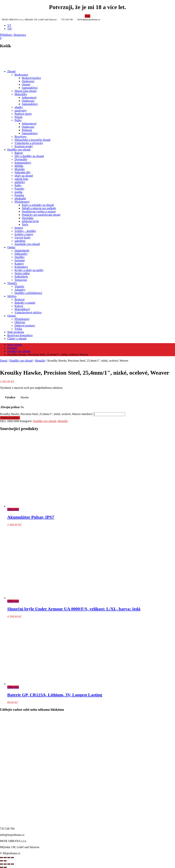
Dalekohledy (22, 251)
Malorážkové (22, 309)
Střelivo (12, 296)
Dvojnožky (21, 159)
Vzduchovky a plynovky (29, 143)
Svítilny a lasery (24, 234)
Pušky (18, 120)
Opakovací (28, 81)
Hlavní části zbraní (26, 91)
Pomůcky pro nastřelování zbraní (41, 215)
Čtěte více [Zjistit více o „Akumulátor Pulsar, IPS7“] (13, 509)
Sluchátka (28, 218)
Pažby (18, 185)
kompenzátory (23, 163)
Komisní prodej (24, 146)
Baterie (19, 153)
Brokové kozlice (31, 78)
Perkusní (27, 130)
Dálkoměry (21, 254)
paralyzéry (21, 110)
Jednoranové (29, 97)
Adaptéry (20, 290)
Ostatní (26, 84)
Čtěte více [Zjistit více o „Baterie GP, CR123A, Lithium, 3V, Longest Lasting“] (13, 687)
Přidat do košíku (10, 418)
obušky (19, 107)
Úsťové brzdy (23, 238)
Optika (11, 247)
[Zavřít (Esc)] (12, 864)
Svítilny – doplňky (25, 231)
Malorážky (21, 94)
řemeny (19, 228)
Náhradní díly (23, 172)
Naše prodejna (16, 332)
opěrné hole (21, 179)
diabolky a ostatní (25, 303)
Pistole (19, 117)
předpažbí (20, 198)
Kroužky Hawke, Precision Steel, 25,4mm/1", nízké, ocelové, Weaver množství (46, 414)
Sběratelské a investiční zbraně (32, 140)
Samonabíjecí (30, 88)
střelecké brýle (30, 221)
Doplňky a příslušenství (28, 293)
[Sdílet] (9, 864)
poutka (19, 192)
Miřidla (19, 166)
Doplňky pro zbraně (19, 150)
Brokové (20, 299)
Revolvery (21, 137)
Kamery (19, 264)
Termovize (21, 280)
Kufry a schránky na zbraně (38, 205)
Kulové (19, 306)
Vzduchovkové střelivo (28, 312)
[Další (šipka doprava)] (5, 867)
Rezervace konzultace (20, 335)
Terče (25, 225)
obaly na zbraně (24, 176)
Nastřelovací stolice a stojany (39, 211)
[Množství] (109, 414)
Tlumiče (12, 283)
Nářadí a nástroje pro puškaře (39, 208)
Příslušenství (22, 202)
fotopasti (20, 260)
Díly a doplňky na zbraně (29, 156)
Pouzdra (19, 195)
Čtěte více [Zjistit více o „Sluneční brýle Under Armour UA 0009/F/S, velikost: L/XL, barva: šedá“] (13, 601)
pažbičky (20, 182)
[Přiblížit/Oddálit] (1, 864)
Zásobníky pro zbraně (27, 244)
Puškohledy (21, 277)
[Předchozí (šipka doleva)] (1, 867)
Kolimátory (21, 267)
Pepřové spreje (23, 114)
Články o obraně (17, 339)
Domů (4, 361)
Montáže (20, 169)
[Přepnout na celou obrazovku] (5, 864)
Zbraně (11, 71)
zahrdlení (20, 241)
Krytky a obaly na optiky (29, 270)
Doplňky (20, 257)
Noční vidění (22, 273)
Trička (18, 329)
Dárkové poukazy (25, 325)
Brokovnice (21, 75)
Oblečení (20, 322)
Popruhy (19, 189)
